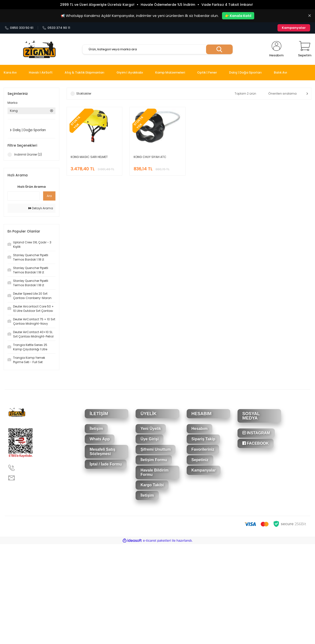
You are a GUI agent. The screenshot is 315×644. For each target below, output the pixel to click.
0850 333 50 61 (19, 28)
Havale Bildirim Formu (154, 472)
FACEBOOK (256, 443)
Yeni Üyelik (151, 429)
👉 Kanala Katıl (238, 16)
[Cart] (305, 49)
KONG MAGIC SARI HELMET (89, 157)
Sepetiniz (200, 460)
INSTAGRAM (256, 433)
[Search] (157, 49)
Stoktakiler (84, 94)
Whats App (100, 439)
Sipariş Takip (203, 439)
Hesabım (200, 429)
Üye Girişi (150, 439)
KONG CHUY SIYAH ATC (150, 157)
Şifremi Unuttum (155, 449)
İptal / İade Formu (106, 464)
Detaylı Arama (41, 208)
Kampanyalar (294, 28)
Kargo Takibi (152, 485)
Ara (49, 196)
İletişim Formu (154, 460)
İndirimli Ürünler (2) (28, 154)
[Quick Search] (23, 196)
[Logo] (39, 49)
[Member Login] (276, 49)
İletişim (96, 429)
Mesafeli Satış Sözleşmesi (102, 452)
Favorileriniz (203, 449)
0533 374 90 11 (56, 28)
